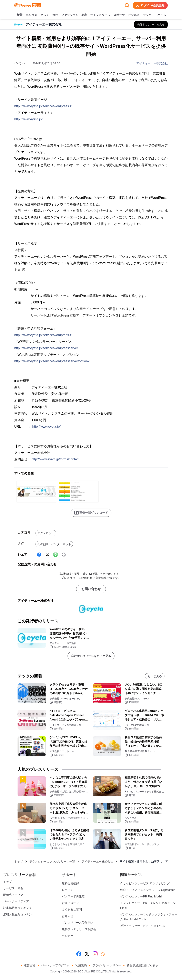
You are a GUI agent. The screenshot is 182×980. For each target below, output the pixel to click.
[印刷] (64, 555)
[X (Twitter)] (47, 555)
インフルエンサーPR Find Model (141, 896)
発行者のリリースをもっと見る (91, 656)
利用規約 (81, 965)
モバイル (160, 15)
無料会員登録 (70, 883)
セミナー (68, 936)
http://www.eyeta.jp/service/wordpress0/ (43, 106)
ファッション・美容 (74, 15)
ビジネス (134, 15)
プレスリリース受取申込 (78, 923)
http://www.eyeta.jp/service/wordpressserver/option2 (52, 361)
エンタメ (31, 15)
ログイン (68, 890)
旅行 (55, 15)
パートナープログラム (55, 965)
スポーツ (119, 15)
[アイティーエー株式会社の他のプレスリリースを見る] (151, 25)
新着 (20, 15)
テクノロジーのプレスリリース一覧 (52, 861)
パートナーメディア (16, 901)
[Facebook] (39, 555)
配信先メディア (13, 895)
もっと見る (155, 676)
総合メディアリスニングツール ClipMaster (147, 890)
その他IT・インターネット (54, 544)
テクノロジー (46, 533)
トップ (19, 861)
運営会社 (30, 965)
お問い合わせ (91, 589)
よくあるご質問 (72, 910)
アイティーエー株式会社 (152, 63)
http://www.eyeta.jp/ (28, 119)
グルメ (45, 15)
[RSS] (103, 954)
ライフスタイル (100, 15)
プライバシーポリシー (107, 965)
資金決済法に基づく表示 (142, 965)
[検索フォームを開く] (127, 5)
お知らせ (68, 916)
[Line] (55, 555)
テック (147, 15)
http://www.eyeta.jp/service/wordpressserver (46, 348)
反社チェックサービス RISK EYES (142, 926)
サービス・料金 (13, 888)
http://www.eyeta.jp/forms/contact (55, 459)
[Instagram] (95, 954)
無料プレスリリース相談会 (79, 929)
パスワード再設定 (73, 896)
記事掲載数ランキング (18, 908)
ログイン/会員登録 (150, 5)
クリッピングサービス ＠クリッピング (145, 883)
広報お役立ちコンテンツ (19, 914)
